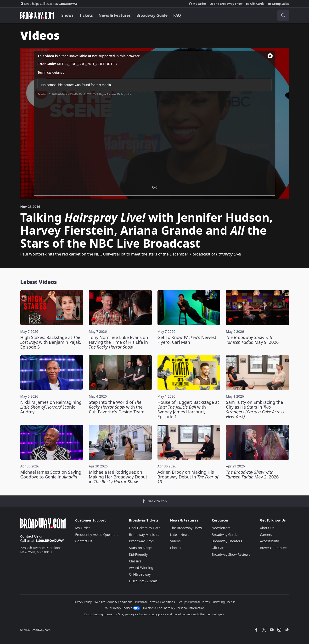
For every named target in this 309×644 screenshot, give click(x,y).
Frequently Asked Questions (97, 535)
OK (154, 187)
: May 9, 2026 (252, 340)
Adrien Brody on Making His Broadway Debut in (188, 477)
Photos (176, 548)
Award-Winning (141, 568)
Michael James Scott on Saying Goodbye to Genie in (51, 474)
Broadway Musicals (144, 535)
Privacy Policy (83, 602)
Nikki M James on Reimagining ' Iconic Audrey (51, 407)
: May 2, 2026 (252, 474)
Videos (175, 541)
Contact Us (29, 536)
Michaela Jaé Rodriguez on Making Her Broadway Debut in (118, 477)
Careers (266, 535)
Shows (68, 15)
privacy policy (157, 614)
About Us (267, 528)
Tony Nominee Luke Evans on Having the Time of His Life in (118, 342)
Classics (135, 561)
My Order (197, 4)
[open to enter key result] (283, 15)
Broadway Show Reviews (231, 554)
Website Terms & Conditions (113, 602)
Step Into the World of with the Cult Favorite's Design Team (117, 407)
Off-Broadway (140, 574)
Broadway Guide (152, 15)
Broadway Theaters (227, 541)
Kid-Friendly (138, 554)
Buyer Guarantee (273, 548)
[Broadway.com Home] (37, 15)
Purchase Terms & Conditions (155, 602)
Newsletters (221, 528)
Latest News (180, 535)
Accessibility (269, 541)
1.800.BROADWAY (49, 4)
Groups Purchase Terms (194, 602)
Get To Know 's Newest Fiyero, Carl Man (187, 340)
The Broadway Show (226, 4)
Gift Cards (255, 4)
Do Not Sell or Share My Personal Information (174, 608)
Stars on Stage (140, 548)
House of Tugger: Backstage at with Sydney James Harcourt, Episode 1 (188, 409)
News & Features (115, 15)
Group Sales (278, 4)
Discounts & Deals (143, 581)
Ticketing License (224, 602)
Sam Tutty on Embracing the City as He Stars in (255, 409)
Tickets (86, 15)
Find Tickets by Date (145, 528)
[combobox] (262, 15)
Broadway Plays (141, 541)
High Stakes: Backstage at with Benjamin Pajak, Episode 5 (51, 342)
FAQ (177, 15)
